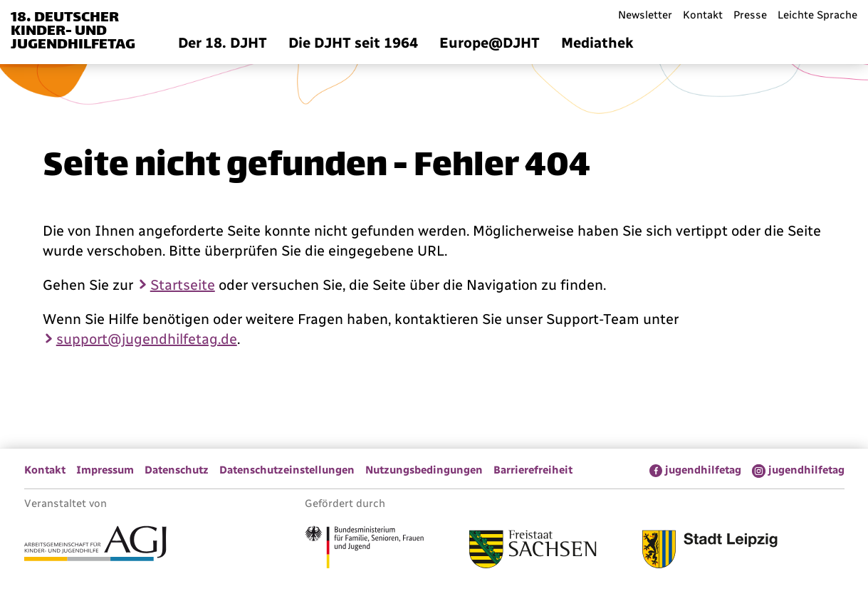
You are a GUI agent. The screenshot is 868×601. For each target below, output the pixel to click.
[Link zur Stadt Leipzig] (710, 551)
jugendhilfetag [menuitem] (703, 470)
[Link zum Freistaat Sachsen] (533, 551)
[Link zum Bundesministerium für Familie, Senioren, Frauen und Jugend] (364, 549)
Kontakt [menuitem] (703, 15)
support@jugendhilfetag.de (147, 339)
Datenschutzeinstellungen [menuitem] (287, 470)
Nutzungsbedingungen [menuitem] (424, 470)
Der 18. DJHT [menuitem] (223, 43)
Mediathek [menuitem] (597, 43)
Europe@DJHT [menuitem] (490, 43)
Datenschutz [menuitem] (177, 470)
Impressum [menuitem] (105, 470)
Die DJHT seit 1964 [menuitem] (353, 43)
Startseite (183, 285)
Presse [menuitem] (750, 15)
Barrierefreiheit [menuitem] (533, 470)
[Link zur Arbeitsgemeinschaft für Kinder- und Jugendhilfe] (95, 545)
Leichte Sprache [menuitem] (817, 15)
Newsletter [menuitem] (645, 15)
